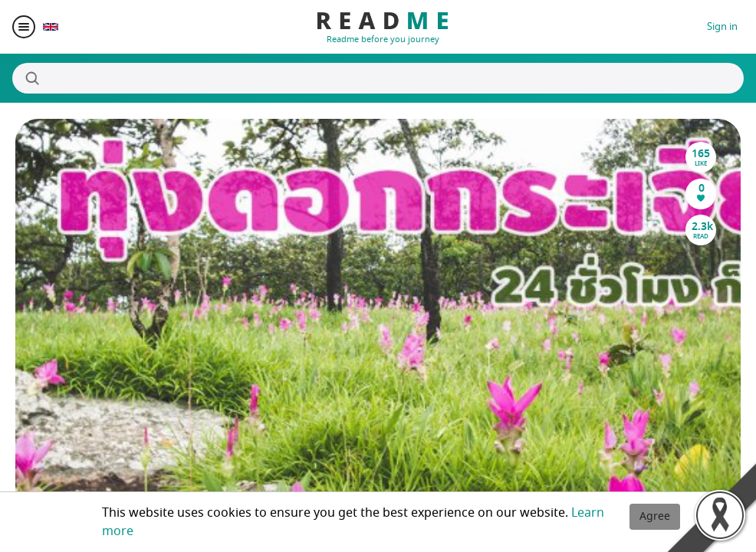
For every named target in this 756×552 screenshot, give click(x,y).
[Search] (378, 78)
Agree (655, 516)
